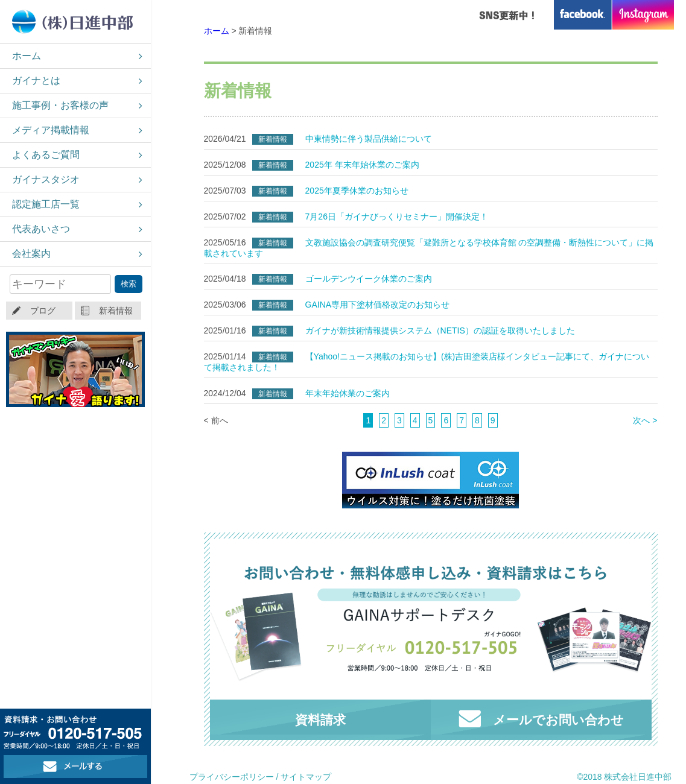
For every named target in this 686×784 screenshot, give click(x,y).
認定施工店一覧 (46, 204)
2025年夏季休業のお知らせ (357, 191)
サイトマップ (306, 777)
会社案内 (31, 254)
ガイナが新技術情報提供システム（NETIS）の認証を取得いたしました (440, 330)
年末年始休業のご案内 (348, 393)
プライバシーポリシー (232, 777)
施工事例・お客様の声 (60, 105)
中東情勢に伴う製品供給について (369, 139)
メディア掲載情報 (51, 130)
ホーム (27, 56)
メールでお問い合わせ (541, 719)
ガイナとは (36, 81)
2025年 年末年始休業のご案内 (362, 165)
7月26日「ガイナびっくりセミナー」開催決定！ (397, 217)
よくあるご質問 (46, 155)
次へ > (645, 420)
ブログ (43, 311)
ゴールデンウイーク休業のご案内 (369, 279)
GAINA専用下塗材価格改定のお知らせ (378, 305)
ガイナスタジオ (46, 179)
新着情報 (116, 311)
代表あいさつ (41, 229)
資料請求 (320, 720)
